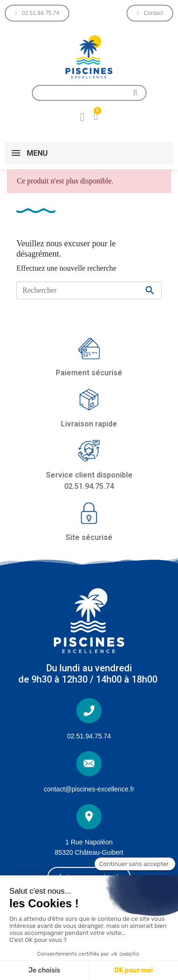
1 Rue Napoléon (89, 842)
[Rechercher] (89, 290)
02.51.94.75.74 (89, 736)
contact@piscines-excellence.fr (89, 789)
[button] (37, 13)
